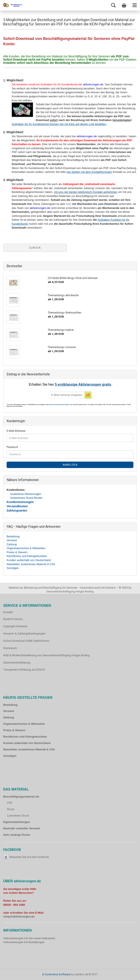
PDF (10, 803)
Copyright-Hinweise (15, 626)
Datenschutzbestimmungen (59, 405)
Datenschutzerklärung (17, 663)
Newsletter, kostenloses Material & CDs (31, 564)
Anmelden (70, 465)
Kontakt (8, 612)
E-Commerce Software (56, 974)
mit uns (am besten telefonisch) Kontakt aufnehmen (86, 192)
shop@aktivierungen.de (19, 917)
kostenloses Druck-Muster (26, 498)
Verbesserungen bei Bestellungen (24, 942)
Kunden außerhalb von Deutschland (29, 560)
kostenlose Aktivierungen (26, 494)
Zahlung (12, 544)
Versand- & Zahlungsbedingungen (24, 634)
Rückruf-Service (13, 619)
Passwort (12, 447)
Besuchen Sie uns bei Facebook (29, 857)
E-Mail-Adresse (16, 431)
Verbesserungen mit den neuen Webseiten (29, 938)
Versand (12, 540)
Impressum (10, 648)
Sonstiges (13, 568)
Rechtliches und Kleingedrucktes (27, 556)
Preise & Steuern (17, 552)
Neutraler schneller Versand (22, 828)
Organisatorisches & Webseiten (26, 548)
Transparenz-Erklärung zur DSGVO (24, 670)
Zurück (35, 248)
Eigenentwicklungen (17, 822)
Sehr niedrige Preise (17, 835)
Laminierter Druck (18, 816)
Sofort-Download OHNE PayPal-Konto (26, 641)
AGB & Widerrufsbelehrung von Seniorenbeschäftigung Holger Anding (46, 655)
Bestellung (13, 536)
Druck (11, 809)
